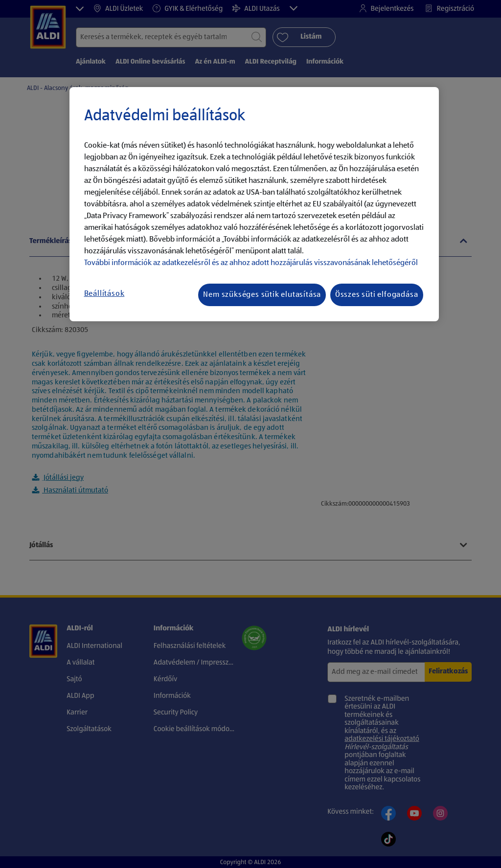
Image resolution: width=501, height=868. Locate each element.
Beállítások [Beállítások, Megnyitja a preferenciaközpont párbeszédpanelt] (104, 294)
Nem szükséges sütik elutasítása (262, 295)
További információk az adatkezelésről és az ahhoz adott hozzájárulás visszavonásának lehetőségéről (251, 263)
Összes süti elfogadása (377, 295)
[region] (254, 204)
